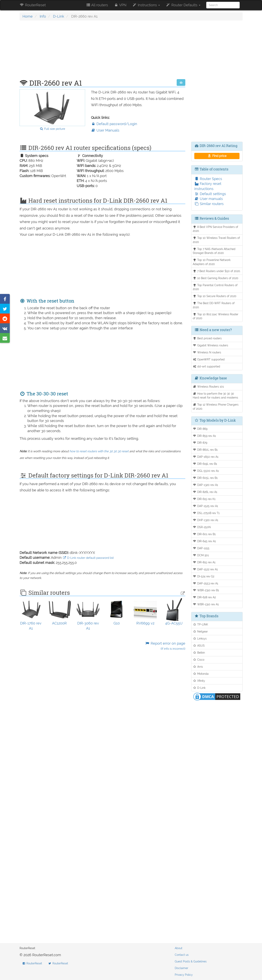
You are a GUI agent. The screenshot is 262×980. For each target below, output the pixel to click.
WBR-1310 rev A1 (206, 604)
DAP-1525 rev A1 (205, 506)
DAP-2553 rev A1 (205, 583)
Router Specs (208, 179)
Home (28, 16)
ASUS (199, 645)
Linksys (200, 638)
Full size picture (52, 129)
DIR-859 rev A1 (204, 436)
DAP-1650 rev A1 (206, 457)
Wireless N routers (207, 352)
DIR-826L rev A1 (205, 492)
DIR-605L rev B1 (205, 478)
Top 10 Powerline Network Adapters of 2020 (212, 262)
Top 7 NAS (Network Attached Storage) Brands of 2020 (214, 251)
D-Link (59, 16)
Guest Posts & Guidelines (191, 961)
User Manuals (105, 130)
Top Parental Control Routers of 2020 (215, 287)
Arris (198, 667)
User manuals (209, 199)
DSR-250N (202, 527)
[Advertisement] (103, 52)
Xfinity (199, 681)
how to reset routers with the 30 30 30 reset (99, 451)
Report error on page (165, 646)
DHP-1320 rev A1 (205, 520)
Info (43, 16)
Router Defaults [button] (183, 5)
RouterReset (33, 5)
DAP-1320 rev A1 (205, 485)
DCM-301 (201, 555)
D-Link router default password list (88, 558)
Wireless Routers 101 (208, 387)
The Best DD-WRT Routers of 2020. (214, 305)
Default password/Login (114, 124)
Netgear (200, 631)
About (179, 948)
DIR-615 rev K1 (204, 499)
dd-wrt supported (206, 366)
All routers (97, 5)
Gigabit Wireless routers (210, 345)
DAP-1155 (201, 548)
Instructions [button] (146, 5)
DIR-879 (200, 443)
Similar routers (209, 204)
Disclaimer (181, 968)
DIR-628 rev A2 (204, 597)
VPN (120, 5)
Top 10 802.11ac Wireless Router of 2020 (216, 316)
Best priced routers (207, 338)
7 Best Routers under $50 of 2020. (217, 271)
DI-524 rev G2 (203, 576)
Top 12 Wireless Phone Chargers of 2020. (216, 407)
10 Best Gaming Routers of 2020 (216, 278)
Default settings (210, 194)
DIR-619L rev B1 (205, 464)
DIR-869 (200, 429)
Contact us (182, 955)
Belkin (199, 653)
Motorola (201, 674)
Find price (217, 156)
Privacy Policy (184, 975)
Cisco (199, 660)
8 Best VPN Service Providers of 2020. (215, 229)
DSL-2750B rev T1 (206, 513)
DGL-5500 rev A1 (206, 471)
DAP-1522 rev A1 (205, 569)
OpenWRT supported (209, 359)
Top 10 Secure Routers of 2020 (215, 296)
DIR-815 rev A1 (204, 562)
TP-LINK (200, 624)
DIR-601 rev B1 (204, 534)
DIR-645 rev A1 (204, 541)
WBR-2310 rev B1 (206, 590)
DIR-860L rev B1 (205, 450)
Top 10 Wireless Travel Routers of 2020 (216, 240)
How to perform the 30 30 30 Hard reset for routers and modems (215, 396)
